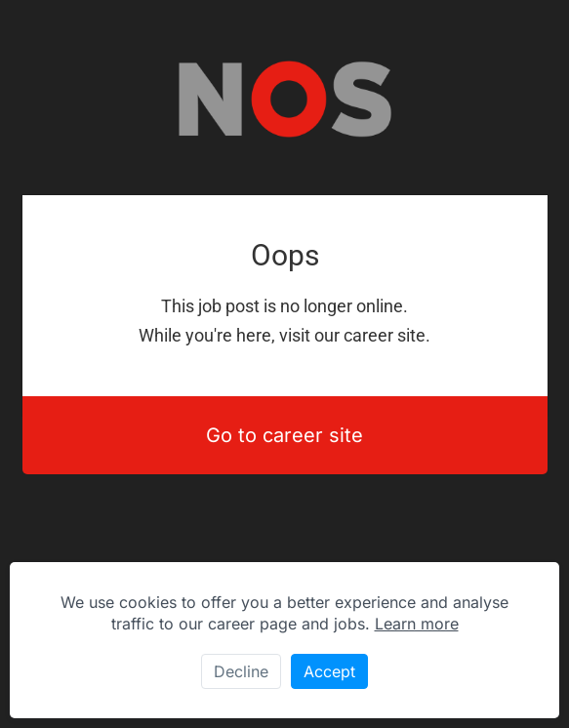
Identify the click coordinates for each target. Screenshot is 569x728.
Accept (329, 671)
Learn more (417, 624)
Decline (241, 671)
